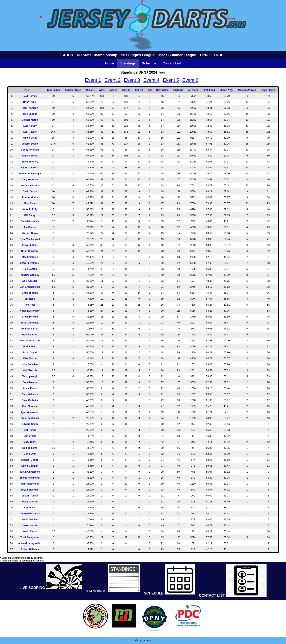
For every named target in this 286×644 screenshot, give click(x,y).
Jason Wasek (30, 525)
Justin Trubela (30, 496)
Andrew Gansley (30, 275)
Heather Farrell (30, 329)
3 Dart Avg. (227, 90)
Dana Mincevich (30, 221)
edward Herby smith (30, 543)
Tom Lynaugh (30, 376)
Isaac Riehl (30, 442)
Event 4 (151, 80)
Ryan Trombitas (30, 168)
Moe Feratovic (30, 257)
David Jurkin (30, 191)
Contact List (172, 63)
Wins (102, 90)
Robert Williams (30, 549)
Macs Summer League (177, 55)
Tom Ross (30, 305)
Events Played (73, 90)
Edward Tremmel (30, 263)
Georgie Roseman (30, 514)
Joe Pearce (30, 227)
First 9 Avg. (209, 90)
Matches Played (247, 90)
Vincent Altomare (30, 311)
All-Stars (193, 90)
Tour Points (53, 90)
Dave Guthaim (30, 400)
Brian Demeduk (30, 323)
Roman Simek (30, 156)
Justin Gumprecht (30, 472)
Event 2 (113, 80)
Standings (128, 63)
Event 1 (93, 80)
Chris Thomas (30, 293)
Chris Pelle (30, 436)
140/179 (139, 90)
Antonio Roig (30, 209)
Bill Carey (30, 215)
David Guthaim (30, 466)
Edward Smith (30, 424)
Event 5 (171, 80)
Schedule (149, 63)
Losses (113, 90)
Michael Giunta (30, 460)
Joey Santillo (30, 114)
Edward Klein (30, 245)
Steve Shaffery (30, 162)
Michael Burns (30, 233)
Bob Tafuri (30, 430)
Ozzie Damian (30, 520)
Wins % (90, 90)
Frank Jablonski (30, 418)
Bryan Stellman (30, 490)
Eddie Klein (30, 347)
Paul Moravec (30, 406)
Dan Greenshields (30, 287)
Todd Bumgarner (30, 537)
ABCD (68, 55)
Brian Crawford (30, 251)
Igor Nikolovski (30, 412)
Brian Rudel (30, 102)
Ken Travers (30, 132)
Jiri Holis (30, 299)
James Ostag (30, 138)
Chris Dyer (30, 454)
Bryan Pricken (30, 317)
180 (150, 90)
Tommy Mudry (30, 197)
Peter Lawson (30, 502)
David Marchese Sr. (30, 341)
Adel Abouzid (30, 281)
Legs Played (268, 90)
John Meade (30, 382)
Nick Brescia (30, 370)
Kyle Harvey (30, 126)
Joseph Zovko (30, 144)
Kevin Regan (30, 531)
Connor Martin (30, 120)
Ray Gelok (30, 508)
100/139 (126, 90)
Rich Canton (30, 269)
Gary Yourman (30, 180)
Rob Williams (30, 448)
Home (109, 63)
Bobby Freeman (30, 150)
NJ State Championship (97, 55)
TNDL (218, 55)
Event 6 (190, 80)
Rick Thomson (30, 108)
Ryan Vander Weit (30, 239)
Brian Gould (30, 353)
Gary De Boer (30, 335)
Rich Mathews (30, 394)
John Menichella (30, 484)
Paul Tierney (30, 96)
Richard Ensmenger (30, 174)
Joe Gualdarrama (30, 186)
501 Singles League (138, 55)
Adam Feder (30, 388)
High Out (178, 90)
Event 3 (132, 80)
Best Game (162, 90)
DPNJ (205, 55)
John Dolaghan (30, 364)
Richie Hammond (30, 478)
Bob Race (30, 203)
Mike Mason (30, 358)
